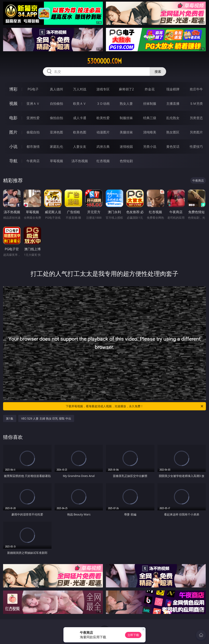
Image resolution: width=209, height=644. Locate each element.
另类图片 (196, 132)
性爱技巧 (196, 147)
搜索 (158, 72)
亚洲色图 (56, 132)
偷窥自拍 (33, 132)
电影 (13, 118)
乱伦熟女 (173, 118)
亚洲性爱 (33, 118)
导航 (13, 161)
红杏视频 (103, 161)
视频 (13, 103)
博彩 (13, 89)
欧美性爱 (103, 118)
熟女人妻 (126, 104)
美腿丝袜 (126, 132)
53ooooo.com (104, 61)
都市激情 (33, 147)
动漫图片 (103, 132)
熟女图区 (173, 132)
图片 (13, 132)
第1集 (10, 418)
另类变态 (196, 118)
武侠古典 (103, 147)
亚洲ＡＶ (33, 104)
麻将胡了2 (126, 89)
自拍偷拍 (56, 104)
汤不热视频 (80, 161)
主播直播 (173, 104)
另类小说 (150, 147)
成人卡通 (80, 118)
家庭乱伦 (56, 147)
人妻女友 (80, 147)
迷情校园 (126, 147)
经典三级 (150, 118)
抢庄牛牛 (196, 89)
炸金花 (150, 89)
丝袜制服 (150, 104)
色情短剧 (126, 161)
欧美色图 (80, 132)
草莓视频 (56, 161)
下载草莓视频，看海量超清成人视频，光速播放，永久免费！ (135, 406)
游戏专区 (103, 89)
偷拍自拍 (56, 118)
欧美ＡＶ (80, 104)
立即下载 (133, 635)
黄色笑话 (173, 147)
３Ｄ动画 (103, 104)
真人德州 (56, 89)
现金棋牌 (173, 89)
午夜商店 (33, 161)
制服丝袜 (126, 118)
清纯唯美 (150, 132)
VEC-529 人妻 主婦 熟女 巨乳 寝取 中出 (46, 418)
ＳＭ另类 (196, 104)
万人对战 (80, 89)
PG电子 (33, 89)
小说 (13, 146)
